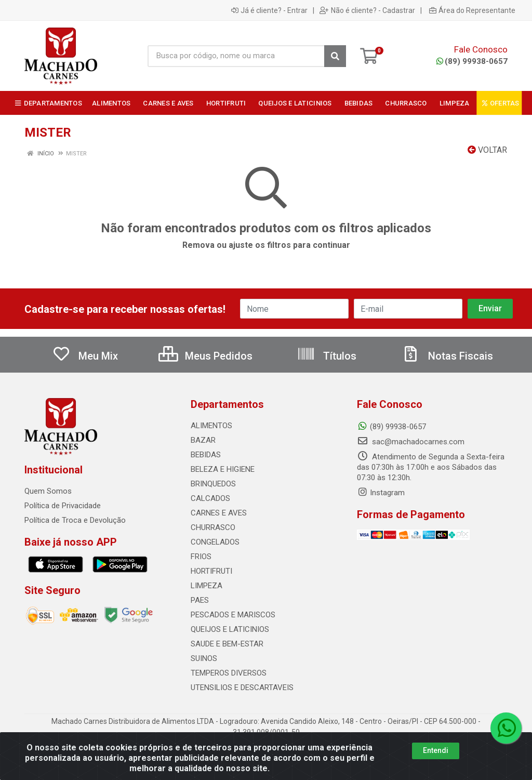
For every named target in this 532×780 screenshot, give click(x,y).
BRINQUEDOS (213, 484)
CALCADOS (210, 498)
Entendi (436, 750)
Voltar (487, 150)
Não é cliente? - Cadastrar (367, 10)
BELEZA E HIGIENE (223, 469)
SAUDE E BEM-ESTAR (227, 644)
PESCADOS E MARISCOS (233, 615)
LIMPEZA (207, 586)
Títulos (327, 356)
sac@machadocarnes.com (411, 442)
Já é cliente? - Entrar (269, 10)
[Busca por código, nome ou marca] (236, 56)
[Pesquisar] (335, 56)
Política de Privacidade (63, 506)
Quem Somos (48, 491)
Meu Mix (85, 356)
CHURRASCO (213, 527)
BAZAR (203, 440)
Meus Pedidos (205, 356)
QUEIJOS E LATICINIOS (230, 629)
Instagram (381, 493)
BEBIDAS (206, 455)
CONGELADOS (215, 542)
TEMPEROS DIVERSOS (229, 673)
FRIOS (201, 557)
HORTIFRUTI (211, 571)
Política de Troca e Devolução (75, 520)
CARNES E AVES (219, 513)
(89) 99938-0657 (472, 61)
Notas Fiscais (447, 356)
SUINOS (204, 658)
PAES (200, 600)
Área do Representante (472, 10)
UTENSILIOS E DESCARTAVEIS (242, 688)
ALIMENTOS (211, 426)
